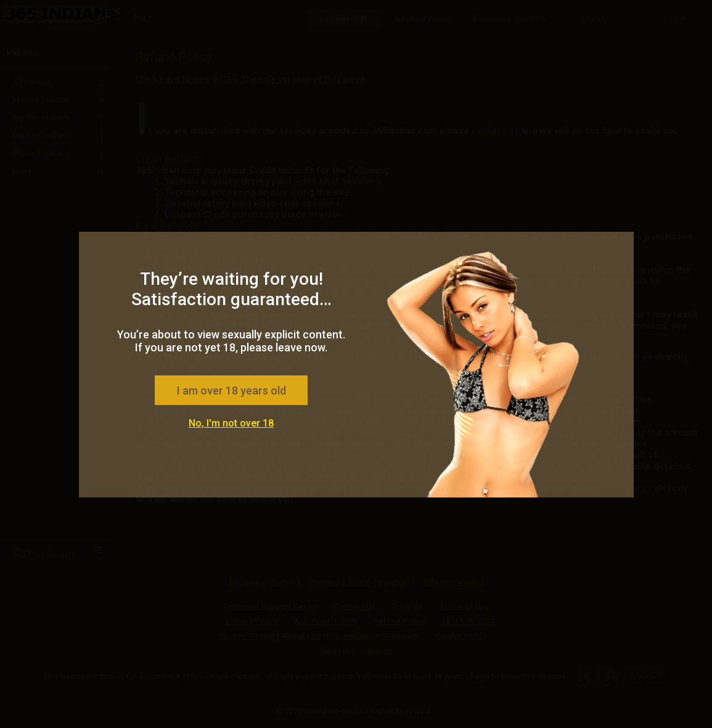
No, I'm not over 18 (231, 423)
